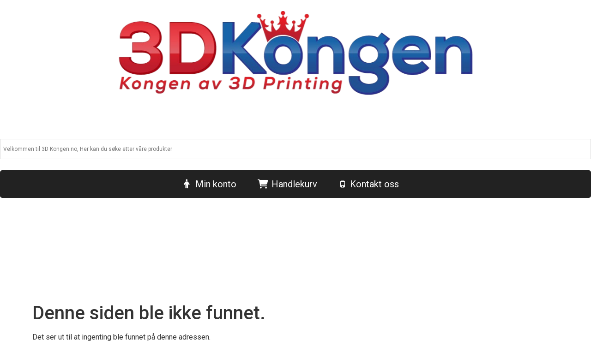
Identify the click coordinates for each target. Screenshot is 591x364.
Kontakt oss (374, 184)
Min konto (216, 184)
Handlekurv (294, 184)
